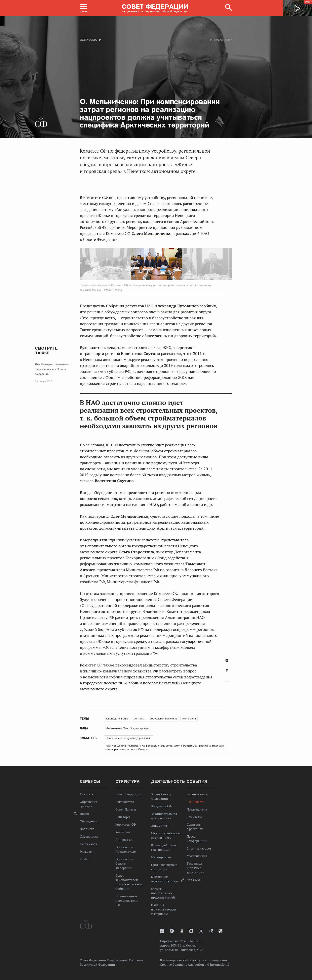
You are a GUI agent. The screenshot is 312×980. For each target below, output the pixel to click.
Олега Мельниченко (152, 233)
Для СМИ (193, 880)
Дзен (172, 931)
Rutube (211, 931)
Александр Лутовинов (177, 306)
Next (199, 265)
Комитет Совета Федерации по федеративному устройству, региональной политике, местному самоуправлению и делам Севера (165, 748)
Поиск (84, 814)
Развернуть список (227, 681)
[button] (83, 8)
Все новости (91, 40)
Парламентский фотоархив (220, 931)
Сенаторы (123, 817)
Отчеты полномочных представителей (163, 893)
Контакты (87, 794)
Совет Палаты (126, 809)
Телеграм (201, 931)
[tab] (227, 673)
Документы (160, 826)
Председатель (197, 809)
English (85, 859)
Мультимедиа (197, 856)
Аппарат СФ (124, 840)
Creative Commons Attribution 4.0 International (195, 964)
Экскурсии (88, 852)
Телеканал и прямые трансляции (195, 868)
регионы (139, 718)
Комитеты (194, 817)
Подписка (87, 829)
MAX (191, 931)
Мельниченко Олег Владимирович (127, 728)
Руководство (125, 802)
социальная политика (163, 718)
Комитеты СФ (126, 824)
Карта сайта (89, 844)
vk (162, 931)
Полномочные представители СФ (127, 901)
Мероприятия (161, 857)
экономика (189, 718)
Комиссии (123, 832)
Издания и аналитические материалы (164, 909)
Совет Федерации (129, 794)
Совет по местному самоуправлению (128, 738)
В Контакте (227, 660)
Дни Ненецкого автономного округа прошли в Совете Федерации (53, 369)
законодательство (117, 718)
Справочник (89, 836)
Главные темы (197, 794)
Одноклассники (227, 671)
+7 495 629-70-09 (192, 941)
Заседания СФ (161, 806)
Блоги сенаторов (199, 848)
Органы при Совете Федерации (124, 863)
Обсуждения (89, 821)
